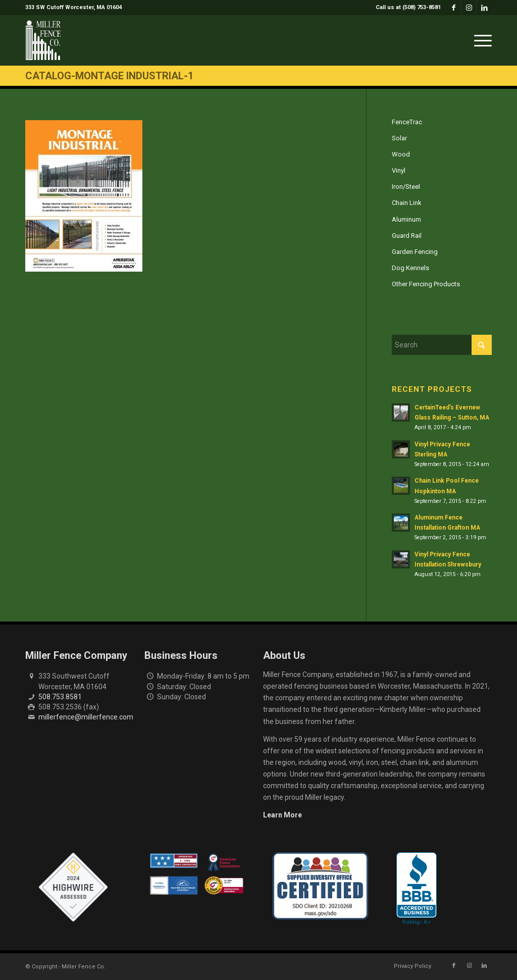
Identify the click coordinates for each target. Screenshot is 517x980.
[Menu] (480, 40)
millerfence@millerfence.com (86, 717)
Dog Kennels (410, 268)
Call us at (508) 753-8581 (408, 7)
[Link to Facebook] (454, 8)
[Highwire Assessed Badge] (73, 888)
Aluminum (406, 219)
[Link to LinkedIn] (484, 8)
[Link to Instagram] (469, 8)
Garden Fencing (415, 252)
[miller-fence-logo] (43, 40)
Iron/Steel (406, 187)
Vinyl (399, 170)
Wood (401, 154)
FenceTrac (407, 122)
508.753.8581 (60, 697)
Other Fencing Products (426, 284)
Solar (399, 138)
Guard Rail (407, 236)
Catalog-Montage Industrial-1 (109, 76)
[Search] (442, 345)
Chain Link (407, 203)
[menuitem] (406, 8)
